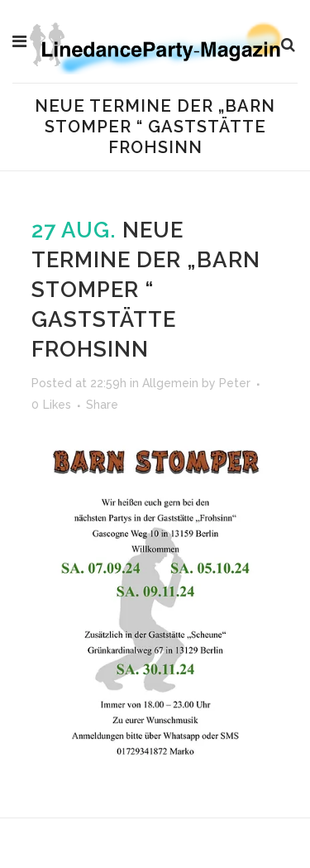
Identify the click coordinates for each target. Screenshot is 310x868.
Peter (235, 383)
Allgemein (170, 383)
